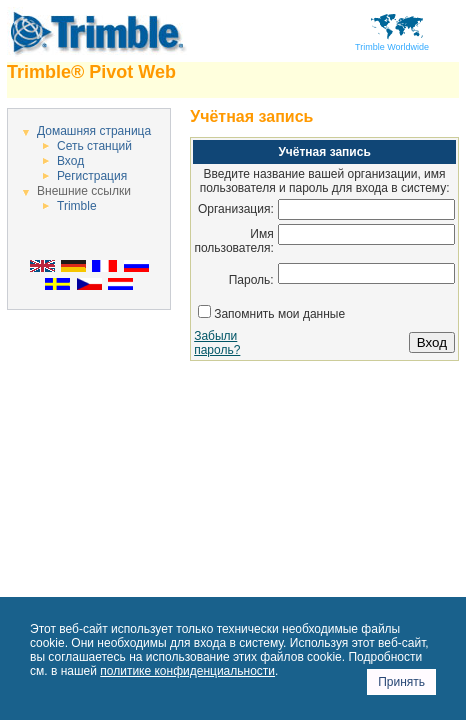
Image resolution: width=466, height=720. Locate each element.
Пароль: (251, 280)
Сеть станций (94, 146)
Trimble (77, 206)
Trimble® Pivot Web (91, 72)
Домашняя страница (94, 131)
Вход (70, 161)
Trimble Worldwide (392, 43)
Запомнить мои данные (279, 314)
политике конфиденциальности (187, 671)
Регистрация (92, 176)
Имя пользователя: (233, 241)
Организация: (236, 209)
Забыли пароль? (217, 343)
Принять (401, 682)
